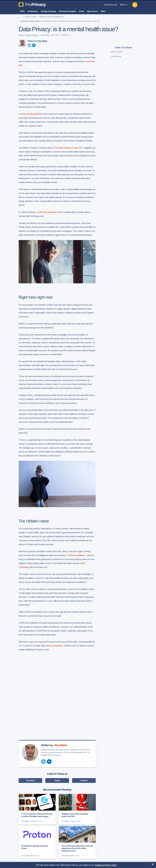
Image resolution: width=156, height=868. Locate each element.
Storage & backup (48, 11)
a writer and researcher (47, 212)
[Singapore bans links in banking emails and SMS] (77, 809)
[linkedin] (34, 45)
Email (82, 11)
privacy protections (54, 646)
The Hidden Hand (116, 56)
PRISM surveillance (77, 555)
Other (103, 11)
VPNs (22, 11)
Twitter (57, 780)
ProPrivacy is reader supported (31, 21)
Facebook (30, 780)
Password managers (68, 11)
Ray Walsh (42, 41)
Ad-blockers (33, 11)
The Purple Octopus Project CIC (68, 148)
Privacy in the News (31, 17)
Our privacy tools (111, 5)
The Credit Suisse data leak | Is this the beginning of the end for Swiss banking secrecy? (77, 848)
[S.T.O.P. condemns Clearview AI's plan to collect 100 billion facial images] (37, 809)
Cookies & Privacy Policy (106, 865)
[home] (21, 17)
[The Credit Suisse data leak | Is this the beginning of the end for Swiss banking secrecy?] (77, 842)
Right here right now (117, 52)
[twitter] (29, 45)
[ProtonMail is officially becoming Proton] (37, 842)
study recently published (31, 114)
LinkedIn (84, 780)
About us (123, 5)
